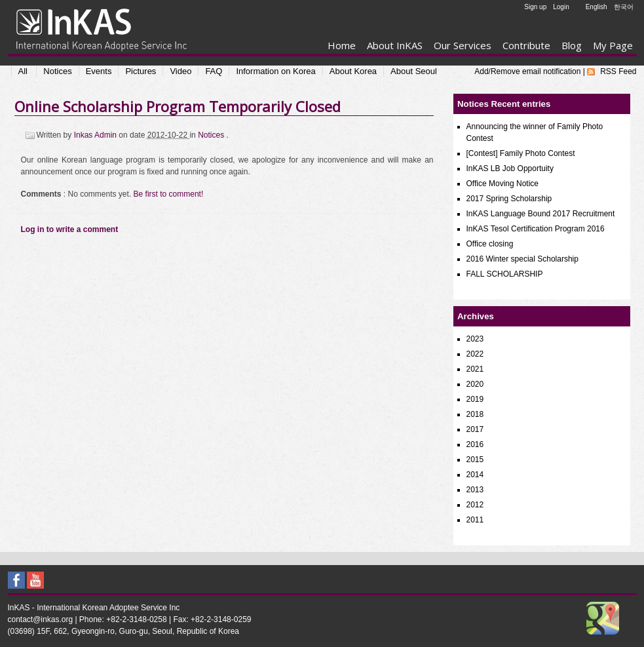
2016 (475, 444)
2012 (475, 505)
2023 (475, 339)
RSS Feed (618, 71)
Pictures (141, 71)
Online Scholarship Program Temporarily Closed (178, 106)
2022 (475, 354)
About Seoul (414, 71)
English (597, 7)
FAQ (214, 71)
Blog (572, 45)
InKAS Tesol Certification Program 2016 (536, 229)
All (23, 71)
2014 (475, 475)
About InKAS (395, 45)
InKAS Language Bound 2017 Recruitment (541, 214)
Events (99, 71)
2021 (475, 369)
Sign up (535, 7)
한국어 (624, 7)
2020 (475, 384)
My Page (613, 45)
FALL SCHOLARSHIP (505, 274)
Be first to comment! (169, 194)
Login (561, 7)
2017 (475, 429)
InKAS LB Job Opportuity (510, 168)
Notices (57, 71)
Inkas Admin (97, 135)
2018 (475, 414)
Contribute (526, 45)
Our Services (463, 45)
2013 (475, 490)
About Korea (353, 71)
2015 (475, 460)
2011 (475, 520)
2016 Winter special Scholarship (522, 259)
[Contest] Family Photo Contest (521, 153)
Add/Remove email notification (527, 71)
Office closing (490, 244)
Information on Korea (275, 71)
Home (342, 45)
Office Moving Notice (503, 184)
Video (180, 71)
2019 (475, 399)
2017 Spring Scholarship (509, 199)
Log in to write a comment (70, 229)
